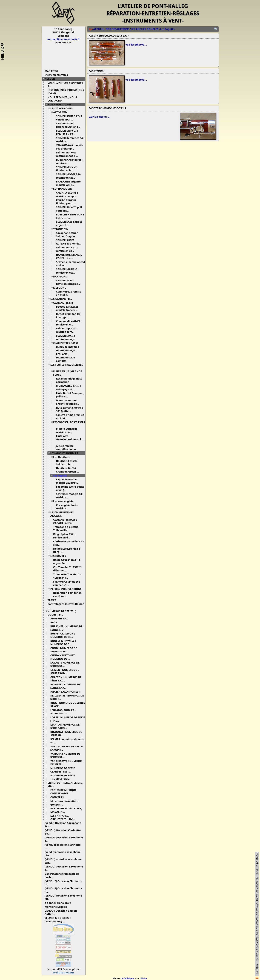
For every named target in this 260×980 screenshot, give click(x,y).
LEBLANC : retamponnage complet (66, 357)
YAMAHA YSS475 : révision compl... (68, 194)
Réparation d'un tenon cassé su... (68, 594)
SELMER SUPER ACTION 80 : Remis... (70, 242)
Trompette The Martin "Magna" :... (67, 576)
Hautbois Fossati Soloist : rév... (67, 463)
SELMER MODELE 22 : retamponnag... (58, 920)
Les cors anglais (65, 501)
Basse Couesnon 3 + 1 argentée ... (67, 561)
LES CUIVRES (60, 556)
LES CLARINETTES (63, 299)
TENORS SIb (62, 229)
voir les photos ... (136, 45)
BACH (55, 622)
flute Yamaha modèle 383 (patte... (70, 409)
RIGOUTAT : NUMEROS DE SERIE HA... (66, 734)
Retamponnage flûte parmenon (69, 380)
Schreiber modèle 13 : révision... (70, 496)
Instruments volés (56, 75)
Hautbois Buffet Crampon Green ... (69, 470)
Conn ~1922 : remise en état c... (69, 293)
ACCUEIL (51, 79)
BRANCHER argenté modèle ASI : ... (68, 183)
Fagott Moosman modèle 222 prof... (69, 481)
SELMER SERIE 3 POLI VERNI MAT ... (69, 118)
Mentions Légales (57, 907)
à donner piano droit (59, 903)
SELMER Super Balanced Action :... (69, 125)
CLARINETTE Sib (65, 303)
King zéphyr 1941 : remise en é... (65, 536)
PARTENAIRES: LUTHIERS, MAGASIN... (66, 810)
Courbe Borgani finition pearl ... (67, 202)
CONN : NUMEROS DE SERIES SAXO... (64, 650)
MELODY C (61, 288)
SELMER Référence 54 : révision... (70, 140)
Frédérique (128, 978)
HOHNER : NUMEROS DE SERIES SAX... (65, 686)
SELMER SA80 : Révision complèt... (69, 282)
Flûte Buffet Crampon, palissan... (70, 395)
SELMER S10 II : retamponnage (67, 337)
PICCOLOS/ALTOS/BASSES (69, 423)
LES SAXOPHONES (63, 108)
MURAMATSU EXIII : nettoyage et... (68, 387)
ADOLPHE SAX (61, 618)
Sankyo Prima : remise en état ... (70, 417)
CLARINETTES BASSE (67, 343)
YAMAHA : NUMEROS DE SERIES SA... (65, 755)
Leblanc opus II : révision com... (67, 330)
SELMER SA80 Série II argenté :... (69, 223)
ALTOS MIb (61, 112)
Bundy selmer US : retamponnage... (68, 349)
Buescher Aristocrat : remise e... (69, 161)
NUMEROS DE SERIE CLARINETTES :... (63, 770)
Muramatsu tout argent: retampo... (69, 402)
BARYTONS (61, 276)
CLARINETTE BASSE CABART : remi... (65, 521)
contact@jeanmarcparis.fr (63, 39)
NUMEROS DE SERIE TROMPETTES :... (63, 777)
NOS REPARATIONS (61, 104)
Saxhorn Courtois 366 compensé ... (67, 583)
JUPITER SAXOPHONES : (66, 692)
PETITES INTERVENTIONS (67, 589)
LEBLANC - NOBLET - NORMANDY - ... (63, 712)
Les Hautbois (63, 457)
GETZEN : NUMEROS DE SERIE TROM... (65, 672)
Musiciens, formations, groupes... (65, 803)
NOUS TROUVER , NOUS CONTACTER (62, 99)
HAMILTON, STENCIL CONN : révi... (69, 256)
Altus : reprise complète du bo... (68, 448)
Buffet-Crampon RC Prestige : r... (68, 316)
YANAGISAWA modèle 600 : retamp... (70, 147)
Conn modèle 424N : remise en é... (69, 323)
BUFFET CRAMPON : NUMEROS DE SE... (63, 635)
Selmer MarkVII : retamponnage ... (68, 154)
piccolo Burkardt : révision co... (67, 430)
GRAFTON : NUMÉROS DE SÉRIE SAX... (66, 679)
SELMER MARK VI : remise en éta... (67, 271)
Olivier (143, 978)
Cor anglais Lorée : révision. (68, 507)
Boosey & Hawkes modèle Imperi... (68, 308)
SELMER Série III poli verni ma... (69, 209)
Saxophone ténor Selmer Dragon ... (68, 235)
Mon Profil (51, 71)
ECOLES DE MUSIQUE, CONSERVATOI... (64, 792)
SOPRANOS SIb (64, 189)
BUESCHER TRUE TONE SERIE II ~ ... (70, 216)
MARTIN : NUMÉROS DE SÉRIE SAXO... (65, 726)
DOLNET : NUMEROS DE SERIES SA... (65, 664)
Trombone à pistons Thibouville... (66, 529)
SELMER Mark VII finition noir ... (67, 169)
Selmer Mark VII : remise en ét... (67, 249)
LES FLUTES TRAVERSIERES (67, 366)
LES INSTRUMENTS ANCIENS (62, 514)
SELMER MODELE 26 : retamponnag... (69, 176)
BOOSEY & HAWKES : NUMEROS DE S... (63, 642)
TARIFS (53, 600)
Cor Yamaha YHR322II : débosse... (68, 569)
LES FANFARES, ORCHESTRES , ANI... (64, 817)
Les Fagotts (62, 475)
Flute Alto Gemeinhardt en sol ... (70, 439)
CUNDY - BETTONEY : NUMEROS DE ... (63, 657)
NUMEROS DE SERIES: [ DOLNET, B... (62, 613)
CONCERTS (58, 797)
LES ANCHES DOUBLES (66, 453)
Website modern (63, 972)
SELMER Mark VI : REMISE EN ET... (67, 132)
